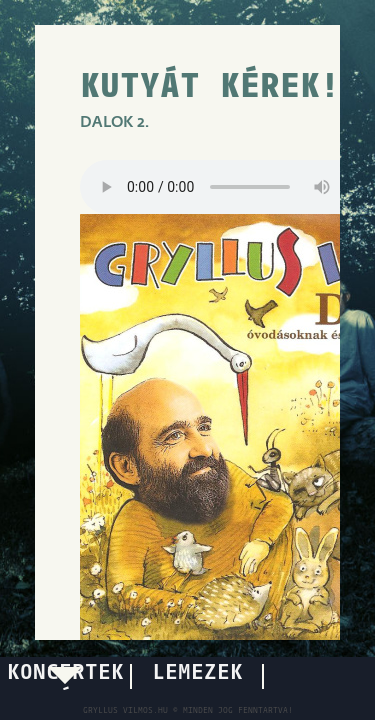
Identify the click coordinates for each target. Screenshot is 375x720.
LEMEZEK (197, 673)
